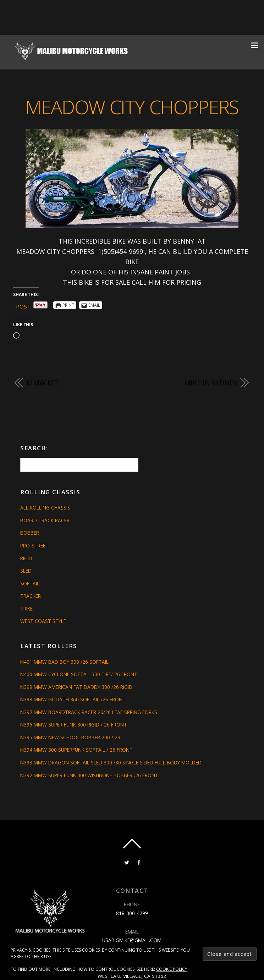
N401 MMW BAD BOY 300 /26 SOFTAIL (64, 662)
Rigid (26, 558)
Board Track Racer (45, 520)
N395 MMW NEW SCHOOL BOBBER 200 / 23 (70, 737)
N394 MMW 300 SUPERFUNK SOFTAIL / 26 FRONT (76, 750)
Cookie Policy (172, 969)
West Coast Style (43, 621)
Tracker (31, 596)
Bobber (30, 533)
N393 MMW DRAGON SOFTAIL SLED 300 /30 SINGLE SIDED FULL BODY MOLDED (111, 762)
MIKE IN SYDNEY (211, 383)
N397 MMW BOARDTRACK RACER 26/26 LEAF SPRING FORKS (89, 712)
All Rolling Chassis (45, 508)
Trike (26, 609)
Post (23, 305)
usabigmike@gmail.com (132, 940)
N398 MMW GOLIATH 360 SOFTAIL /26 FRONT (73, 699)
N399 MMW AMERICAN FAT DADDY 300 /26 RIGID (76, 687)
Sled (26, 571)
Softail (30, 583)
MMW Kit (42, 383)
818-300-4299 (132, 913)
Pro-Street (34, 545)
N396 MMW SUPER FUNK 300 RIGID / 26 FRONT (74, 725)
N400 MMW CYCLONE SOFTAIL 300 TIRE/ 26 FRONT (79, 674)
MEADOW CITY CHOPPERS (132, 107)
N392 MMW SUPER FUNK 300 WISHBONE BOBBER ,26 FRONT (89, 775)
